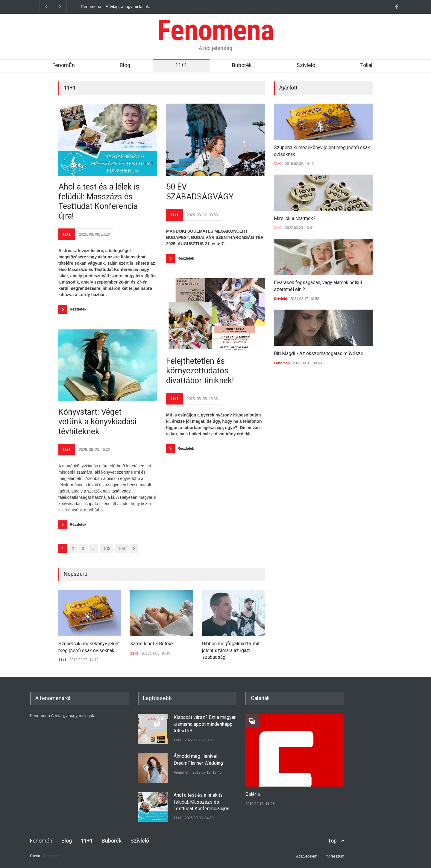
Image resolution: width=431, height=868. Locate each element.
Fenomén (282, 363)
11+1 (181, 65)
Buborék (242, 65)
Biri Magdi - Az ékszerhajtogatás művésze (319, 353)
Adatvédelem (307, 856)
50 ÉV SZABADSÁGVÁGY (200, 192)
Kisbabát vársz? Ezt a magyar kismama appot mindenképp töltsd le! (205, 724)
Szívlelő (281, 299)
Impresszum (334, 856)
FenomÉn (64, 65)
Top (332, 841)
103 (107, 549)
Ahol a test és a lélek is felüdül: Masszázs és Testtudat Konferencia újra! (99, 201)
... (94, 549)
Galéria (253, 794)
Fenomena (215, 30)
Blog (125, 65)
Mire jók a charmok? (295, 218)
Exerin (35, 856)
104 (121, 549)
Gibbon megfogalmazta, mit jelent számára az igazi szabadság (231, 650)
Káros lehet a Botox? (152, 644)
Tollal (366, 65)
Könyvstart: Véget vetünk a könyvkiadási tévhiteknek (97, 422)
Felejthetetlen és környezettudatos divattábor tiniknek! (200, 371)
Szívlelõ (306, 65)
